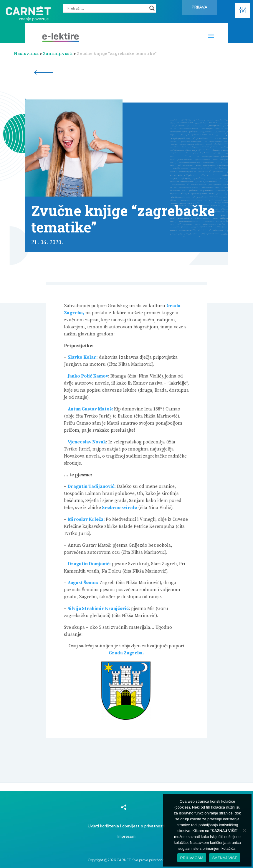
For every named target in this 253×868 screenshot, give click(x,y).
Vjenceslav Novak (87, 442)
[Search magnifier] (152, 8)
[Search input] (107, 8)
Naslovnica (26, 53)
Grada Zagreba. (126, 653)
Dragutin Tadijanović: (91, 487)
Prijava (200, 7)
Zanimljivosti (58, 53)
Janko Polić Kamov (88, 376)
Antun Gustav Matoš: (91, 409)
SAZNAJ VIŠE (225, 858)
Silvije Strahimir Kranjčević (98, 609)
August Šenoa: (83, 583)
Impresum (126, 836)
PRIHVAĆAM (192, 858)
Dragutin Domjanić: (89, 564)
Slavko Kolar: (83, 357)
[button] (243, 10)
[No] (244, 830)
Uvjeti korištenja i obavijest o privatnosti (126, 826)
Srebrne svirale (119, 508)
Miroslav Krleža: (87, 519)
